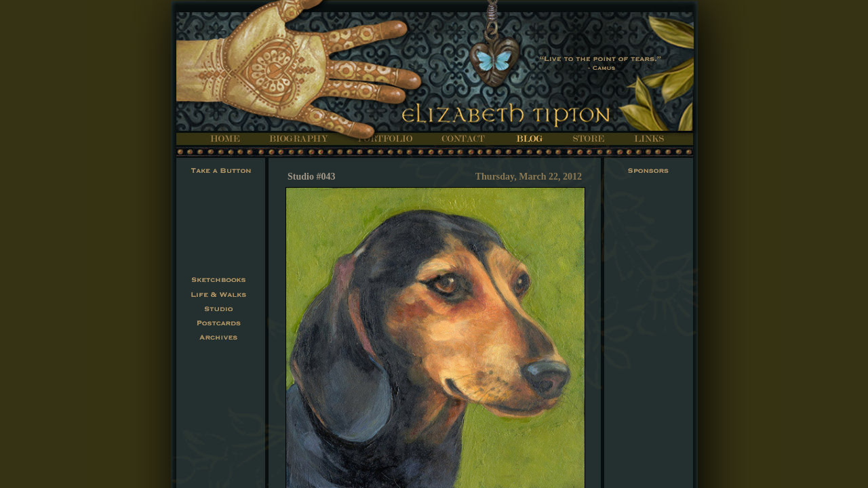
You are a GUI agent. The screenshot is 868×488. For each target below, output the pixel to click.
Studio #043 (311, 177)
